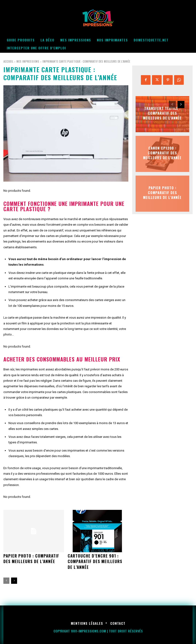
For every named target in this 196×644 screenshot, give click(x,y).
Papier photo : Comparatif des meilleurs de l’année (30, 558)
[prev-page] (6, 580)
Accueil (8, 61)
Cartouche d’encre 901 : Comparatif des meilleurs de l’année (97, 561)
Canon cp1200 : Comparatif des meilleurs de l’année (162, 153)
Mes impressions (28, 61)
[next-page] (14, 580)
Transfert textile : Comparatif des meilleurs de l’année (162, 113)
